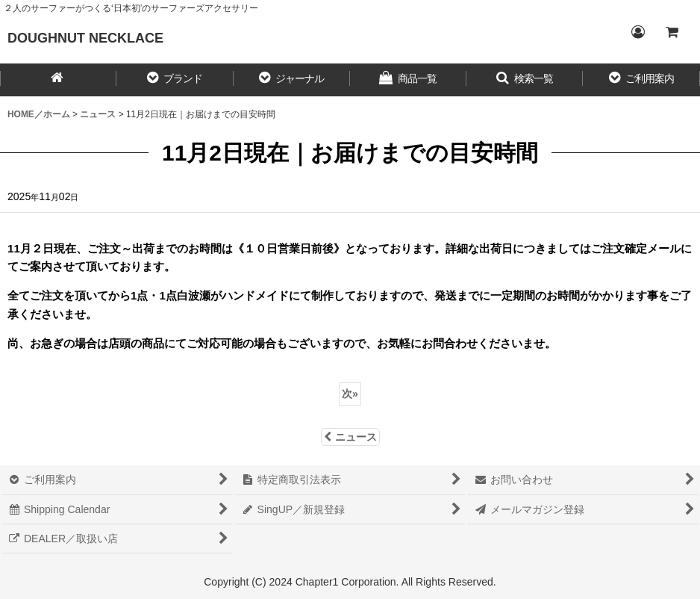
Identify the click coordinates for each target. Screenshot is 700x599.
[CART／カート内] (672, 32)
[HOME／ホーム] (58, 80)
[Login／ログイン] (637, 32)
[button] (175, 80)
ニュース (350, 437)
